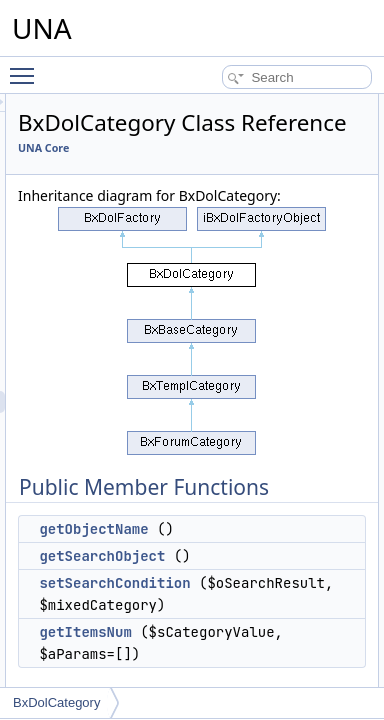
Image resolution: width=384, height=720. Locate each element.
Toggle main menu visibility (27, 67)
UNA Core (165, 176)
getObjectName (215, 601)
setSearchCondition (236, 655)
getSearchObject (224, 628)
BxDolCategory (56, 702)
